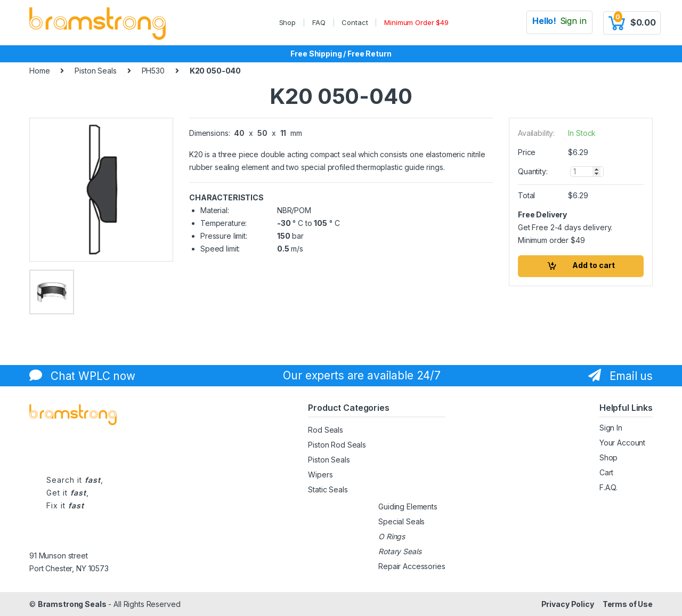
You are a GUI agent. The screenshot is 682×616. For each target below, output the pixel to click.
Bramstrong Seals (72, 604)
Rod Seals (326, 430)
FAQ (319, 22)
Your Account (622, 443)
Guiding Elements (408, 506)
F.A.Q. (608, 487)
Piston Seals (95, 71)
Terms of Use (628, 604)
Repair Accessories (412, 566)
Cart (606, 472)
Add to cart (594, 265)
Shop (287, 22)
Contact (355, 22)
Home (39, 71)
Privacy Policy (568, 604)
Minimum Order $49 (416, 22)
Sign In (611, 428)
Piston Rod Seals (337, 445)
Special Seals (401, 521)
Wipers (320, 475)
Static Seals (328, 489)
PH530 (153, 71)
